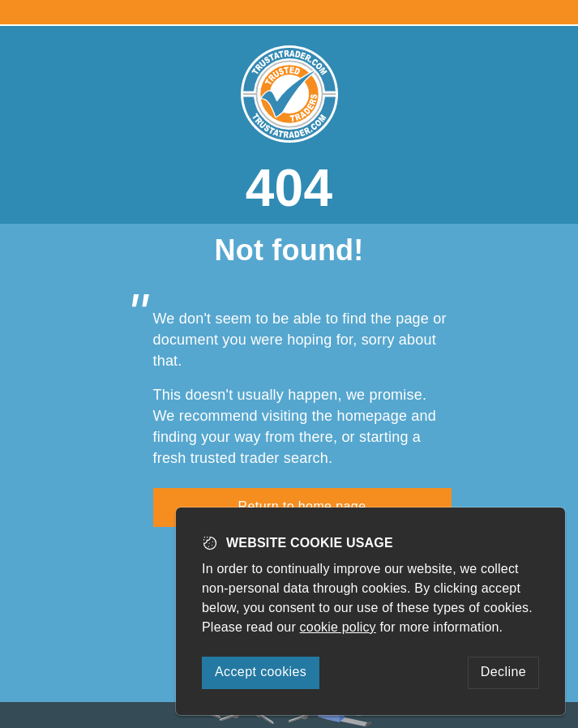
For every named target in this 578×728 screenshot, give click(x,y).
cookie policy (338, 627)
